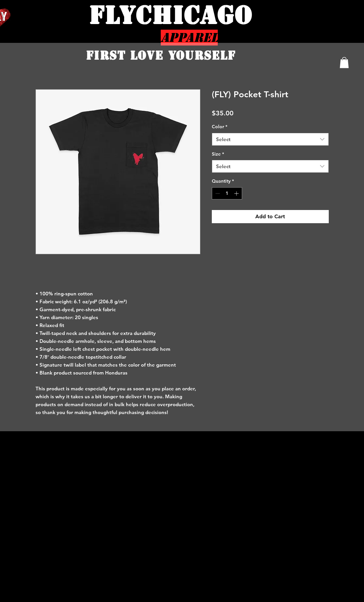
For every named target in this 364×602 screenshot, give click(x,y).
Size (218, 154)
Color (220, 127)
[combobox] (270, 139)
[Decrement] (217, 193)
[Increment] (237, 193)
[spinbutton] (227, 193)
